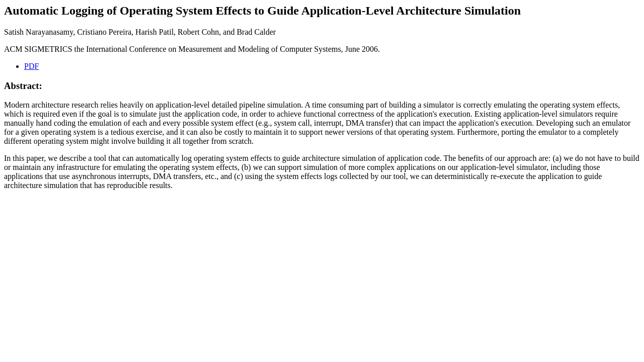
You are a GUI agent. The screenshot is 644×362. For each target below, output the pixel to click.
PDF (31, 66)
